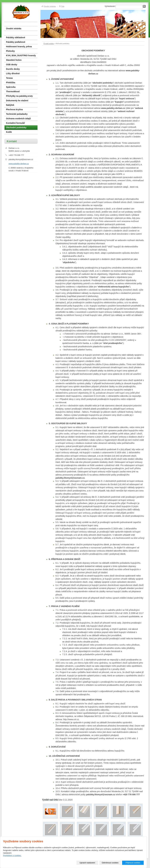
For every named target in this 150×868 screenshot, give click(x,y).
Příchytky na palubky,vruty (19, 96)
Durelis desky (13, 69)
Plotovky (10, 51)
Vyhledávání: (110, 6)
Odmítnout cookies (110, 863)
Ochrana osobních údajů (18, 118)
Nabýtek (10, 105)
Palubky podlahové (16, 42)
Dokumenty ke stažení (17, 100)
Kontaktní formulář (15, 123)
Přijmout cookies (133, 863)
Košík (9, 132)
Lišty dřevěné (13, 73)
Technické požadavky (17, 114)
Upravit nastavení (87, 863)
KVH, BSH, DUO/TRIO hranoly (21, 55)
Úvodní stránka (49, 43)
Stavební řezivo (14, 60)
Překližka (11, 82)
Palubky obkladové (16, 37)
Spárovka (11, 87)
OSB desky (12, 64)
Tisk (63, 6)
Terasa (9, 78)
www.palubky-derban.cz (19, 164)
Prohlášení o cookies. (12, 856)
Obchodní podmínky (16, 127)
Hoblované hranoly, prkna (19, 46)
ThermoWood (13, 91)
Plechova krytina (14, 109)
